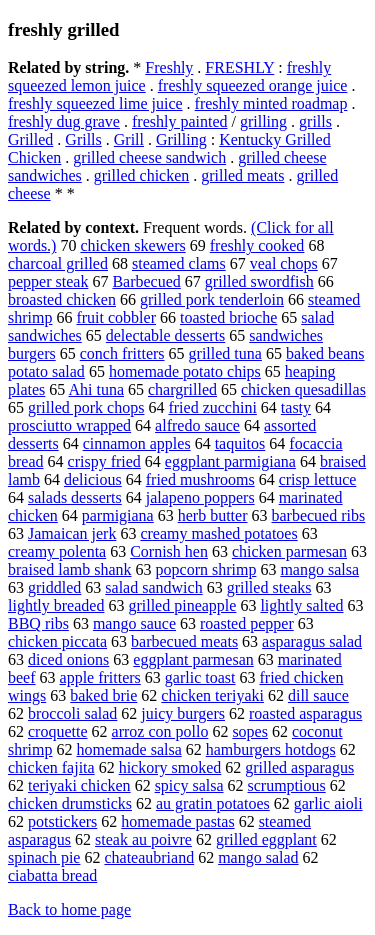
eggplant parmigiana (230, 461)
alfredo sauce (197, 425)
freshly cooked (257, 245)
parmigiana (118, 515)
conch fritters (122, 353)
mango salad (258, 857)
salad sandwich (153, 587)
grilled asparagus (299, 767)
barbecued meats (184, 641)
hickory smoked (170, 767)
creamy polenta (57, 551)
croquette (58, 731)
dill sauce (318, 695)
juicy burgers (183, 713)
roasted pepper (247, 623)
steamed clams (179, 263)
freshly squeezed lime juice (95, 103)
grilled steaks (269, 587)
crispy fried (104, 461)
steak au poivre (143, 839)
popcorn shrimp (206, 569)
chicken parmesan (289, 551)
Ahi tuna (96, 389)
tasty (296, 407)
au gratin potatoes (213, 803)
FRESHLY (239, 67)
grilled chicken (142, 175)
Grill (129, 139)
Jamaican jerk (72, 533)
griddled (54, 587)
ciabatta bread (52, 875)
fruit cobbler (116, 317)
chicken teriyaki (212, 695)
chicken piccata (57, 641)
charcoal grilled (58, 263)
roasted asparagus (305, 713)
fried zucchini (212, 407)
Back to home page (69, 909)
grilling (263, 121)
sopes (250, 731)
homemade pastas (177, 821)
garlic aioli (328, 803)
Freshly (169, 67)
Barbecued (146, 281)
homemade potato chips (185, 371)
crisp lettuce (318, 479)
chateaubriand (149, 857)
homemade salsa (128, 749)
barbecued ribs (318, 515)
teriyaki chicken (79, 785)
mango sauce (134, 623)
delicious (93, 479)
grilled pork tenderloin (212, 299)
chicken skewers (132, 245)
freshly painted (180, 121)
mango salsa (319, 569)
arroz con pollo (160, 731)
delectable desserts (166, 335)
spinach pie (44, 857)
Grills (83, 139)
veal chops (284, 263)
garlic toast (200, 677)
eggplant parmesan (193, 659)
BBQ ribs (38, 623)
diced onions (68, 659)
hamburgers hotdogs (271, 749)
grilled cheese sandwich (149, 157)
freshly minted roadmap (271, 103)
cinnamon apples (137, 443)
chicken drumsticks (70, 803)
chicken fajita (51, 767)
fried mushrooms (200, 479)
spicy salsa (189, 785)
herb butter (213, 515)
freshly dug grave (64, 121)
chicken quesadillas (303, 389)
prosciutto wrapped (69, 425)
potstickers (62, 821)
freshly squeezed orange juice (253, 85)
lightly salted (301, 605)
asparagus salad (312, 641)
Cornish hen (169, 551)
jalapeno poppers (200, 497)
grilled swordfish (259, 281)
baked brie (103, 695)
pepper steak (48, 281)
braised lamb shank (70, 569)
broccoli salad (72, 713)
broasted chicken (62, 299)
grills (315, 121)
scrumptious (287, 785)
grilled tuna (225, 353)
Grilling (181, 139)
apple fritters (100, 677)
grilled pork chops (86, 407)
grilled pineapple (182, 605)
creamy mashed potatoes (218, 533)
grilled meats (242, 175)
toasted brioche (228, 317)
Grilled (30, 139)
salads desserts (75, 497)
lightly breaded (56, 605)
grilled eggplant (266, 839)
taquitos (240, 443)
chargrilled (182, 389)
